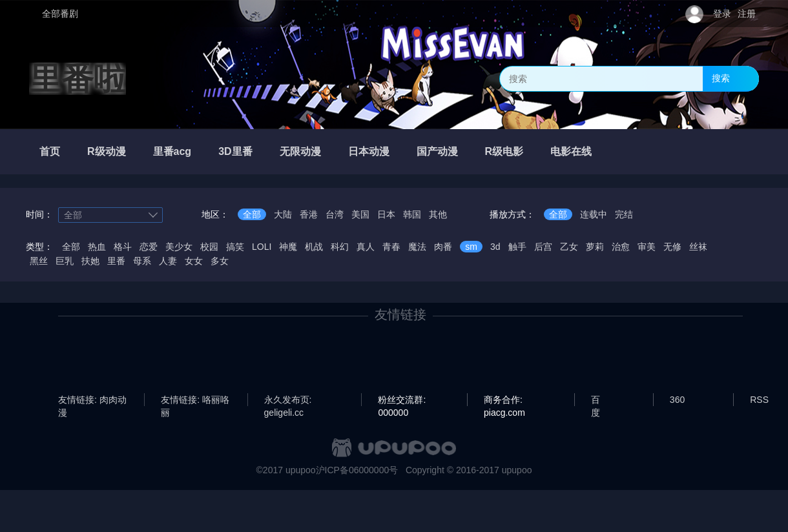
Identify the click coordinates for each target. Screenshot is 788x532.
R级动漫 (107, 151)
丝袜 (698, 247)
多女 (220, 261)
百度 (596, 400)
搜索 (721, 78)
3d (495, 247)
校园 (209, 247)
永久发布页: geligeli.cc (288, 400)
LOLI (262, 247)
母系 (142, 261)
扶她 (90, 261)
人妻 (168, 261)
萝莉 (595, 247)
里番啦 (78, 79)
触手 (517, 247)
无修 (672, 247)
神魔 (288, 247)
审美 (647, 247)
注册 (747, 14)
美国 (360, 214)
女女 (194, 261)
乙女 (569, 247)
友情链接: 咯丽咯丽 (195, 400)
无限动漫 (300, 151)
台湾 (335, 214)
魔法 (417, 247)
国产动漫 (437, 151)
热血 (97, 247)
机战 (314, 247)
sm (471, 247)
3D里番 (235, 151)
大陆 (283, 214)
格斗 (123, 247)
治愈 (621, 247)
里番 (116, 261)
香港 (309, 214)
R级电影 (504, 151)
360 (677, 400)
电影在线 (571, 151)
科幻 (340, 247)
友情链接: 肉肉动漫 (92, 400)
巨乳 (65, 261)
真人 (366, 247)
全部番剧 (60, 14)
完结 (624, 214)
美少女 (179, 247)
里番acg (172, 151)
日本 (386, 214)
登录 (722, 14)
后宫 (543, 247)
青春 (391, 247)
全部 (252, 214)
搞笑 (235, 247)
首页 (50, 151)
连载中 (594, 214)
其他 (438, 214)
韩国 (412, 214)
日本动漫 (369, 151)
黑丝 (39, 261)
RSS (759, 400)
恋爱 (149, 247)
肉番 (443, 247)
